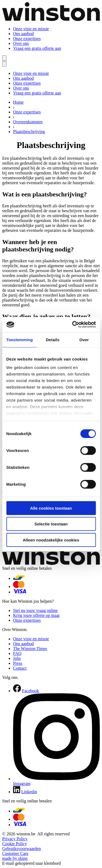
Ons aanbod (23, 34)
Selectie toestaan (51, 524)
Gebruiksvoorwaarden (21, 849)
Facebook (30, 691)
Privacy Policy (15, 839)
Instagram (22, 784)
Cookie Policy (15, 844)
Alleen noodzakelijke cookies (51, 540)
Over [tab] (84, 339)
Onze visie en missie (31, 29)
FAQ (17, 653)
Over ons (21, 43)
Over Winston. (15, 630)
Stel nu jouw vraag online (35, 610)
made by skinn (15, 858)
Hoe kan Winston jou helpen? (28, 601)
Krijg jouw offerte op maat (36, 615)
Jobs (17, 658)
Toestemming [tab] (20, 339)
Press (18, 663)
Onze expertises (27, 39)
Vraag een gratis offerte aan (37, 48)
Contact (20, 668)
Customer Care (15, 853)
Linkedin (29, 792)
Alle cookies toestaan (51, 508)
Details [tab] (52, 339)
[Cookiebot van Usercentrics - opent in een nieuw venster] (73, 325)
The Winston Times (30, 649)
